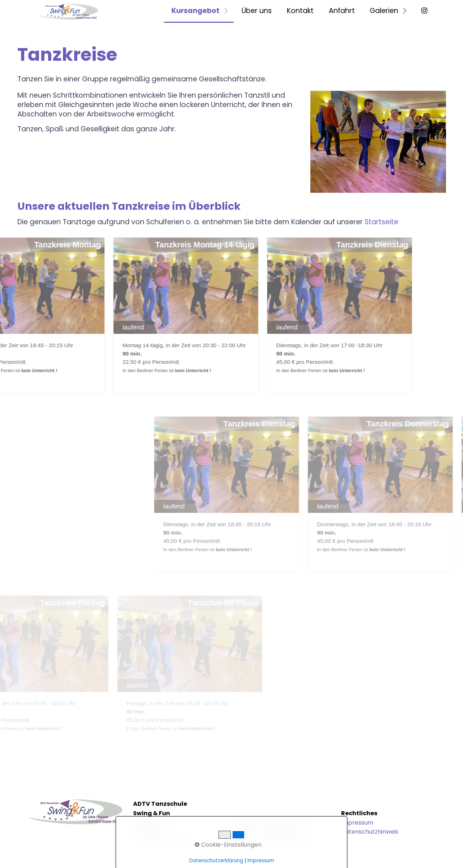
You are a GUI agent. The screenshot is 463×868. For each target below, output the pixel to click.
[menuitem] (199, 11)
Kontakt (300, 11)
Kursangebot (196, 11)
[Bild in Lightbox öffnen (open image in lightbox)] (378, 142)
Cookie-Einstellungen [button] (228, 845)
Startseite (381, 222)
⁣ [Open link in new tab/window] (424, 11)
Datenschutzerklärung (216, 861)
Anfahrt (342, 11)
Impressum (357, 823)
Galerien (384, 11)
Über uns (257, 11)
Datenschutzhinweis (370, 832)
